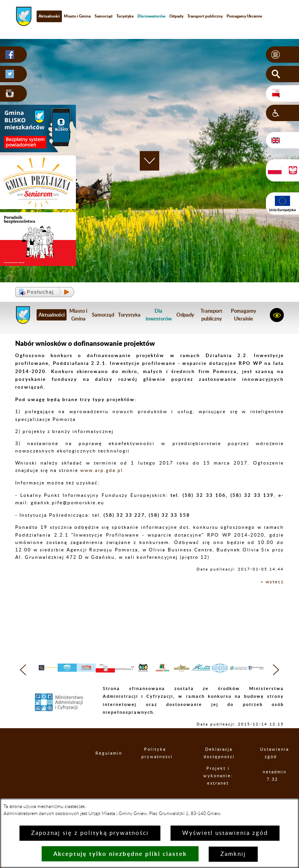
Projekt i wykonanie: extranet (219, 791)
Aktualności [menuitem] (49, 16)
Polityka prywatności (155, 769)
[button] (282, 55)
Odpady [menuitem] (176, 16)
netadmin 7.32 (272, 791)
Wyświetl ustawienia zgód (225, 833)
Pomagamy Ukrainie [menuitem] (244, 16)
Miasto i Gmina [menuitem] (77, 16)
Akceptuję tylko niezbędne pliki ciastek (120, 854)
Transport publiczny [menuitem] (205, 16)
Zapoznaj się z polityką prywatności (90, 833)
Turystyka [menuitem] (125, 16)
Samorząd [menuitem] (104, 16)
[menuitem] (151, 16)
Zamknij (233, 854)
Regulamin (102, 769)
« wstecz (272, 582)
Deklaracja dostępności (219, 769)
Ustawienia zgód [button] (271, 769)
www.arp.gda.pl (102, 470)
